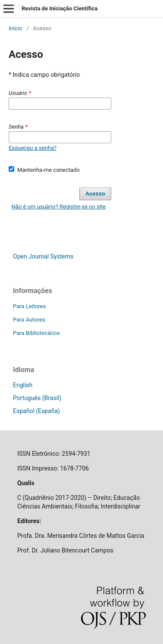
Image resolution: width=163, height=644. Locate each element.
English (23, 385)
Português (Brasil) (37, 398)
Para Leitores (29, 306)
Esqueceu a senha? (33, 148)
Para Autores (29, 320)
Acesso (95, 194)
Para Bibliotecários (36, 333)
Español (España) (36, 411)
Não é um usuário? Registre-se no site (59, 207)
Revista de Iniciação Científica (60, 8)
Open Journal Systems (43, 256)
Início (15, 28)
